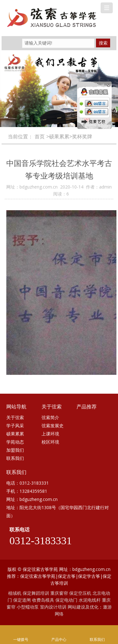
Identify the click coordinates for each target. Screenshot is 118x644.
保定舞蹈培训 (36, 593)
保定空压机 (80, 593)
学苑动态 (15, 442)
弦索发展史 (53, 426)
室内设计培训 (53, 607)
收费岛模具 (43, 600)
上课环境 (50, 434)
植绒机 (15, 593)
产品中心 (59, 631)
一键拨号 (21, 631)
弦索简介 (50, 417)
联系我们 (15, 458)
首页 (40, 136)
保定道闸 (22, 600)
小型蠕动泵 (28, 607)
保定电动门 (66, 600)
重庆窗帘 (59, 593)
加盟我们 (15, 450)
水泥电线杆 (90, 600)
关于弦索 (15, 417)
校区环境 (50, 442)
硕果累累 (15, 434)
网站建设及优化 (83, 607)
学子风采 (15, 426)
